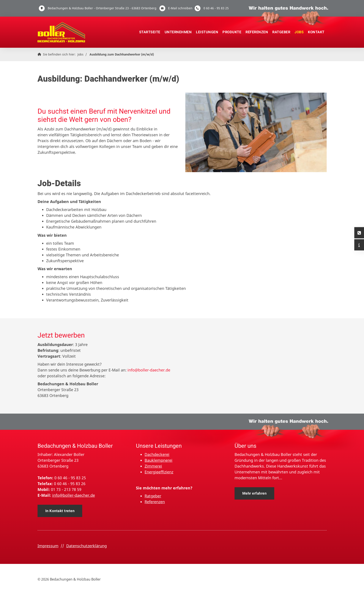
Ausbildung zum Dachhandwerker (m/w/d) (122, 54)
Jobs (299, 32)
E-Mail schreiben (180, 8)
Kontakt (316, 32)
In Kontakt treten (60, 511)
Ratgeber (281, 32)
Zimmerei (153, 466)
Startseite (150, 32)
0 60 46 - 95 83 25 (216, 8)
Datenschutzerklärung (87, 546)
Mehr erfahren (254, 493)
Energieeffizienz (159, 472)
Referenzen (257, 32)
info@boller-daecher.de (149, 370)
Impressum (48, 546)
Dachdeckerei (157, 454)
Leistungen (207, 32)
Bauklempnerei (158, 460)
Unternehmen (178, 32)
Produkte (232, 32)
